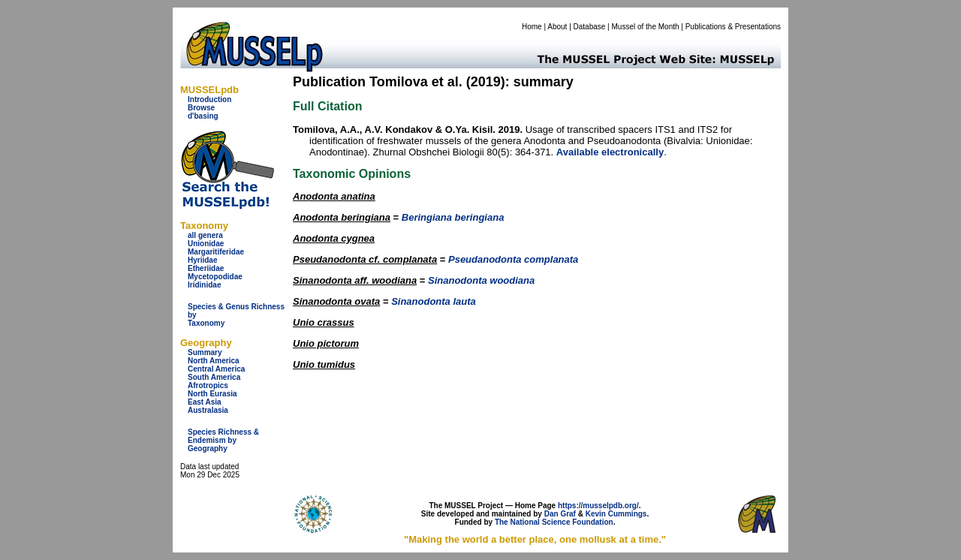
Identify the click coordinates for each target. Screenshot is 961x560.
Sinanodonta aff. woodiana (355, 280)
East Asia (205, 402)
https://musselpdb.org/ (598, 506)
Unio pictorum (326, 343)
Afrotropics (208, 385)
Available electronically (610, 152)
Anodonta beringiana (342, 217)
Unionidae (206, 244)
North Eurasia (212, 394)
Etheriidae (206, 268)
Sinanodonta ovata (336, 301)
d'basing (203, 116)
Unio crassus (324, 322)
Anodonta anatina (334, 196)
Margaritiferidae (216, 252)
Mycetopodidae (215, 277)
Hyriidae (202, 260)
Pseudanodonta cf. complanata (365, 259)
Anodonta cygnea (334, 238)
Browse (201, 108)
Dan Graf (560, 514)
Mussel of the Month (646, 27)
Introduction (209, 99)
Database (590, 27)
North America (214, 361)
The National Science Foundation (554, 522)
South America (214, 377)
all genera (205, 235)
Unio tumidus (324, 364)
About (557, 27)
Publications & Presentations (733, 27)
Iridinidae (204, 285)
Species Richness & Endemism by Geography (223, 440)
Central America (216, 369)
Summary (205, 352)
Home (532, 27)
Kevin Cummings (616, 514)
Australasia (208, 410)
